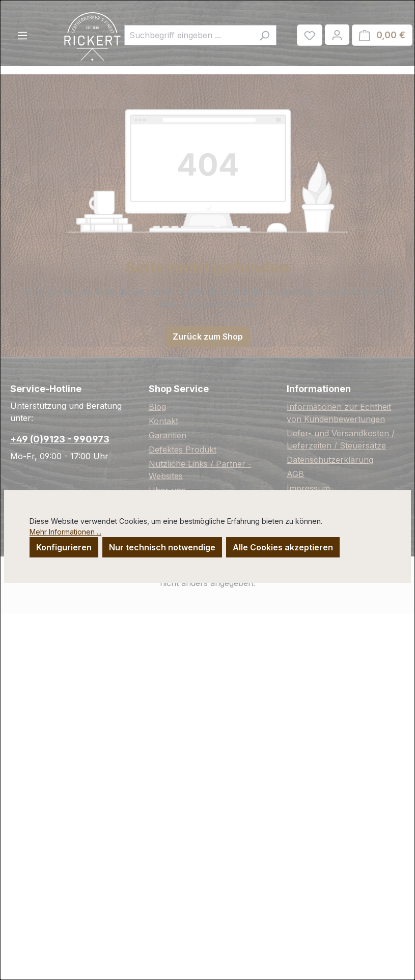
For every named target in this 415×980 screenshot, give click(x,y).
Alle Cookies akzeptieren (283, 547)
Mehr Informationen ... (65, 532)
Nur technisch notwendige (162, 547)
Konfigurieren (64, 547)
